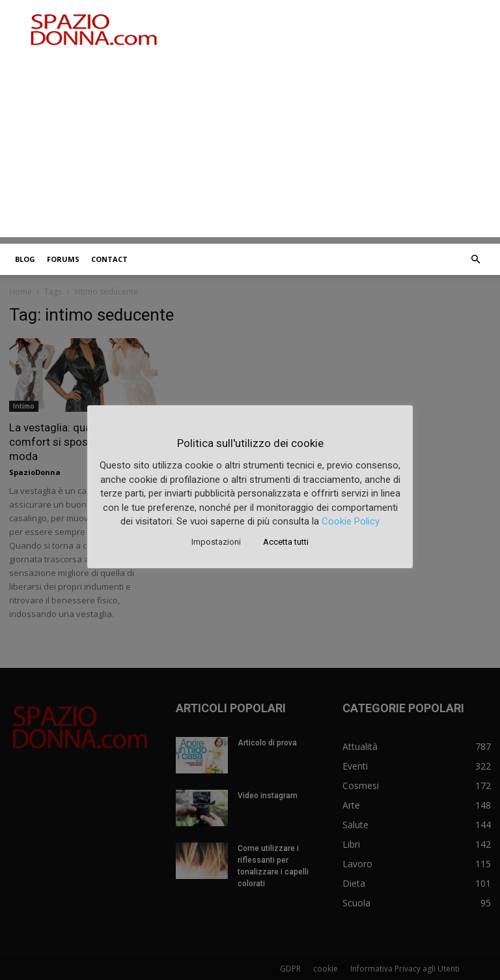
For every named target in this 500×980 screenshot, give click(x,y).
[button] (475, 260)
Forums (63, 259)
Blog (25, 259)
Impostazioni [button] (216, 542)
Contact (109, 259)
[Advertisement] (250, 146)
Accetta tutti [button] (286, 542)
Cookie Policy (351, 521)
